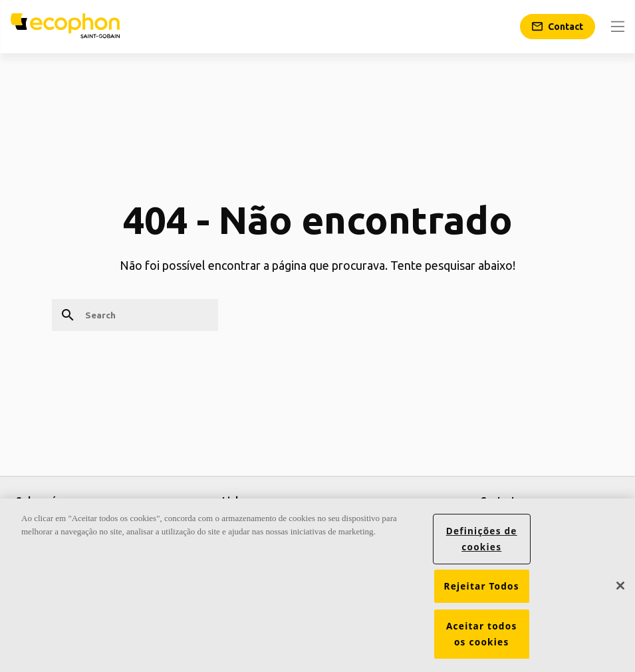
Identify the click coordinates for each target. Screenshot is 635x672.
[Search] (135, 315)
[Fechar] (620, 586)
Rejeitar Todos (482, 586)
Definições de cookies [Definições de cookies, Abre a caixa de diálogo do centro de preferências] (482, 539)
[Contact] (558, 27)
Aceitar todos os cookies (482, 634)
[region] (317, 585)
